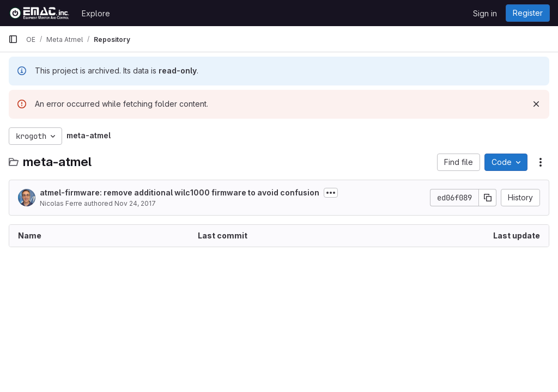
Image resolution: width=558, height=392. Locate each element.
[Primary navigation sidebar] (13, 39)
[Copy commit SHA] (488, 198)
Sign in (485, 13)
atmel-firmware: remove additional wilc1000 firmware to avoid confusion (180, 192)
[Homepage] (40, 13)
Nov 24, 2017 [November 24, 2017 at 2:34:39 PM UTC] (135, 203)
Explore (96, 13)
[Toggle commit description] (331, 193)
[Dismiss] (536, 104)
